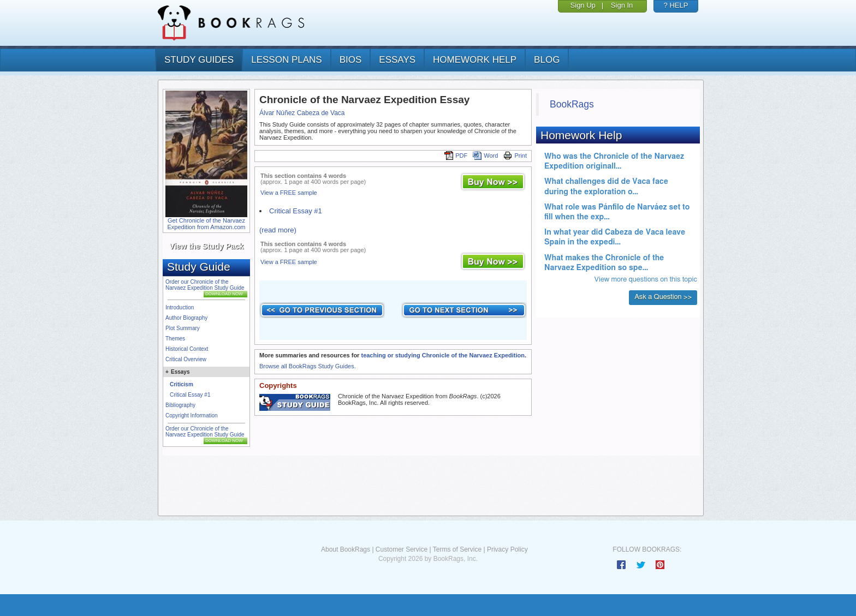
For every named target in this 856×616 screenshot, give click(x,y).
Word (485, 156)
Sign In (622, 5)
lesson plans (286, 60)
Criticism (182, 384)
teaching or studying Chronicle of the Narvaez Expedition (443, 355)
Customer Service (402, 549)
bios (351, 60)
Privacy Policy (507, 549)
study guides (199, 60)
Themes (175, 339)
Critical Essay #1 (190, 395)
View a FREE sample (289, 193)
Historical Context (187, 349)
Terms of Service (457, 549)
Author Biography (186, 318)
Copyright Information (192, 415)
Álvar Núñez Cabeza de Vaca (302, 113)
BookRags (572, 104)
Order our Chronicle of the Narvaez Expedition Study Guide (205, 285)
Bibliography (180, 405)
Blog (547, 60)
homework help (475, 60)
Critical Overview (186, 359)
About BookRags (346, 549)
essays (397, 60)
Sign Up (583, 5)
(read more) (278, 230)
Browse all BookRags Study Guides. (308, 366)
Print (515, 156)
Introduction (180, 307)
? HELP (676, 5)
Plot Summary (183, 328)
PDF (456, 156)
